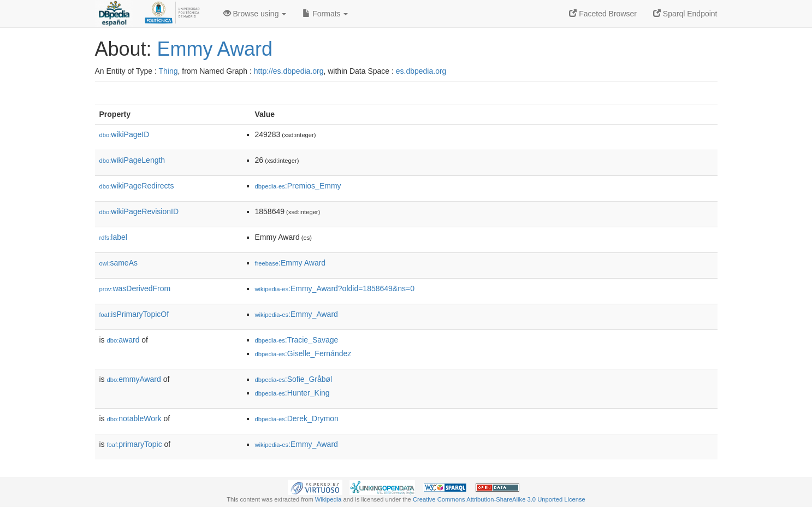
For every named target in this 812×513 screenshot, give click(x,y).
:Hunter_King (292, 393)
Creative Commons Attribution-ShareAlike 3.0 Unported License (499, 499)
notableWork (134, 418)
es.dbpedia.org (421, 71)
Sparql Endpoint (685, 14)
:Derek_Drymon (297, 418)
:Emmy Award (291, 263)
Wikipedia (328, 499)
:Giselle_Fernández (303, 353)
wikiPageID (125, 134)
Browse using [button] (255, 14)
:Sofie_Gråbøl (294, 379)
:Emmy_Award (297, 314)
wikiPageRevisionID (139, 211)
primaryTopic (135, 444)
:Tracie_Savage (297, 340)
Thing (168, 71)
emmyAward (134, 379)
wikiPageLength (132, 160)
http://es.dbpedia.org (289, 71)
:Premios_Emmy (298, 186)
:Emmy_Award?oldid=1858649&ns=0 (335, 288)
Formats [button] (325, 14)
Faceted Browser (603, 14)
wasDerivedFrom (135, 288)
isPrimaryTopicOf (134, 314)
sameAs (118, 263)
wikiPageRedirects (137, 186)
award (123, 340)
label (113, 237)
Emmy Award (215, 49)
